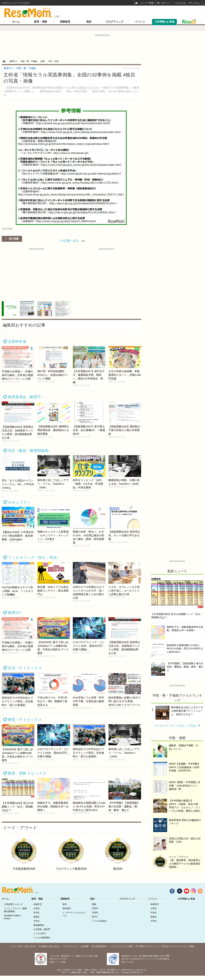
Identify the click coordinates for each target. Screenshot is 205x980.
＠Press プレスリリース (172, 946)
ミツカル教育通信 (42, 938)
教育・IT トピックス (25, 720)
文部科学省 (17, 342)
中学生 (36, 913)
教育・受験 (41, 22)
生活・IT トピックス (25, 668)
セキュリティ (19, 502)
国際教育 (65, 22)
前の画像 (14, 238)
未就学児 (38, 904)
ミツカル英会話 (99, 921)
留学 (65, 904)
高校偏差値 (39, 925)
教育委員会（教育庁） (26, 397)
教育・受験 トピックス (27, 773)
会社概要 (85, 946)
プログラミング (114, 22)
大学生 (36, 921)
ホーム (16, 22)
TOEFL (95, 913)
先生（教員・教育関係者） (30, 451)
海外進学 (67, 908)
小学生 (36, 908)
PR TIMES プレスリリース (147, 946)
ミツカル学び (40, 933)
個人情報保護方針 (99, 946)
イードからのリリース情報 (121, 946)
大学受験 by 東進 (164, 22)
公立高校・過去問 (42, 929)
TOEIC (95, 908)
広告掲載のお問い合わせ (49, 946)
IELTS (95, 917)
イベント (140, 22)
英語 (89, 22)
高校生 (36, 917)
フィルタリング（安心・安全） (34, 557)
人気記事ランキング (13, 904)
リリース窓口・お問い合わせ (23, 946)
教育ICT (15, 613)
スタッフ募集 (188, 946)
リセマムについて (70, 946)
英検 (94, 904)
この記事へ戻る (71, 241)
